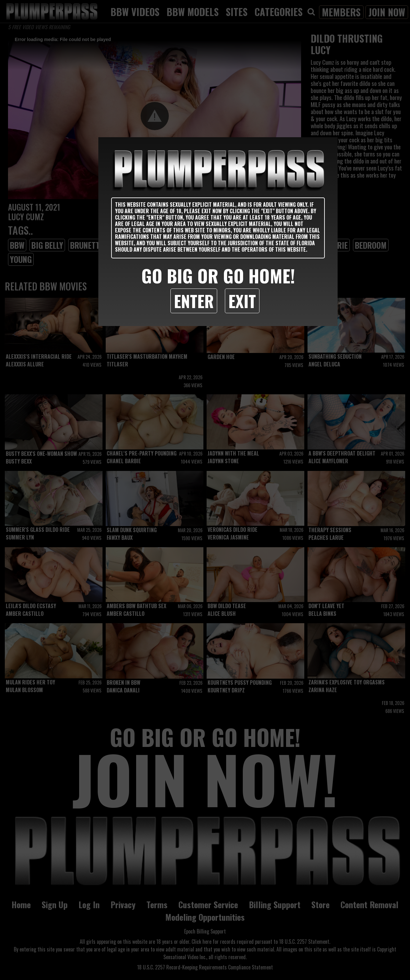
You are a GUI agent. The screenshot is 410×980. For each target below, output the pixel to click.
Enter (194, 301)
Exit (242, 301)
